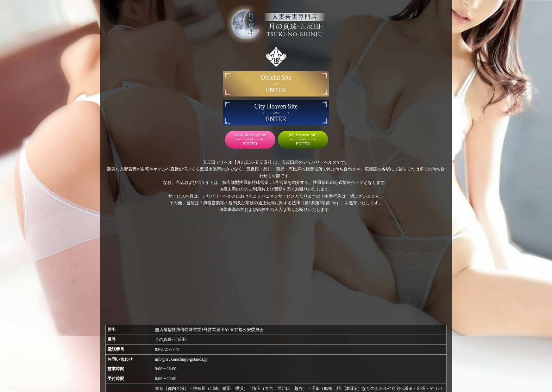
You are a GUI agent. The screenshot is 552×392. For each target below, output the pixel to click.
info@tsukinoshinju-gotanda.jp (181, 359)
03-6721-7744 (167, 349)
